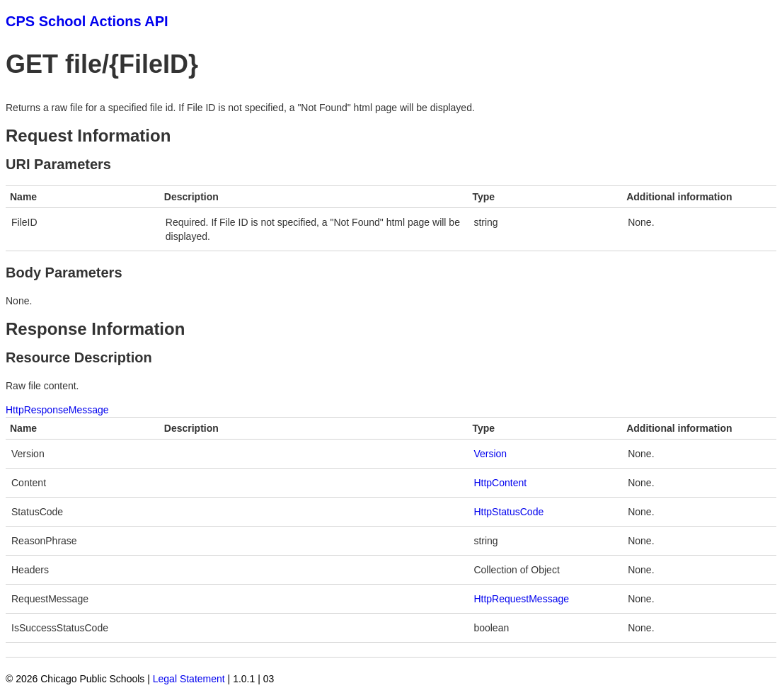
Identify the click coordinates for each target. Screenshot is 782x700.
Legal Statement (189, 679)
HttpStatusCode (508, 512)
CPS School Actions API (87, 21)
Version (490, 454)
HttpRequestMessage (521, 599)
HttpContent (500, 483)
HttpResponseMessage (57, 410)
